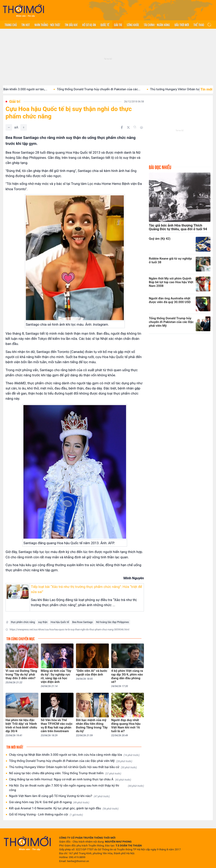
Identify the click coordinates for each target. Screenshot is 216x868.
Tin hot (26, 25)
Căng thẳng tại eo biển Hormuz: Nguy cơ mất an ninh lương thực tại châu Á (70, 779)
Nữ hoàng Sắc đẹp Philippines (113, 622)
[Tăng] (24, 127)
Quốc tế (105, 25)
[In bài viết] (141, 127)
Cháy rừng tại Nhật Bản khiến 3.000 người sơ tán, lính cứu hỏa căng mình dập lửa (74, 755)
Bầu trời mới (182, 25)
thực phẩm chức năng (23, 622)
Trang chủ (11, 25)
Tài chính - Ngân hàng (157, 25)
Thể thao (199, 25)
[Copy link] (135, 127)
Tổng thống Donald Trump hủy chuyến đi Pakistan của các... (106, 89)
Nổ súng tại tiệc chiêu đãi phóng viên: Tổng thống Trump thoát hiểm (65, 773)
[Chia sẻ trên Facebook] (122, 127)
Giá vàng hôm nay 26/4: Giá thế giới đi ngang (49, 802)
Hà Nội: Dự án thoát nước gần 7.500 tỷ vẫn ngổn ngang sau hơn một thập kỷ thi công (76, 788)
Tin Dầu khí (71, 25)
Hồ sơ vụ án (89, 25)
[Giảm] (9, 127)
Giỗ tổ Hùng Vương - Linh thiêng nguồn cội (46, 815)
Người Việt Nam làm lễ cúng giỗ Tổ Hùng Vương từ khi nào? (59, 796)
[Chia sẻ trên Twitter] (128, 127)
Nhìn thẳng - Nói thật (47, 25)
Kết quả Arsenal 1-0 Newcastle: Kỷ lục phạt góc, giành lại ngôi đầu (64, 808)
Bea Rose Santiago (83, 622)
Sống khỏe (133, 25)
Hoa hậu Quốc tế (60, 622)
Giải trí (118, 25)
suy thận (43, 622)
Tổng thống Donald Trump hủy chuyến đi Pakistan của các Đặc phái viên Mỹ (71, 761)
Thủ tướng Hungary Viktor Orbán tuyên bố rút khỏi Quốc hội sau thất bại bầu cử (73, 767)
